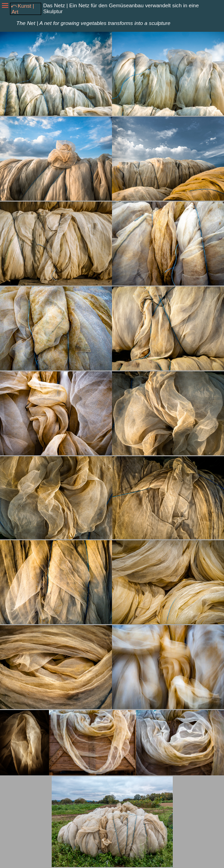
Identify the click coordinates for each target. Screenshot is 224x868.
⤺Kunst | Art (22, 9)
